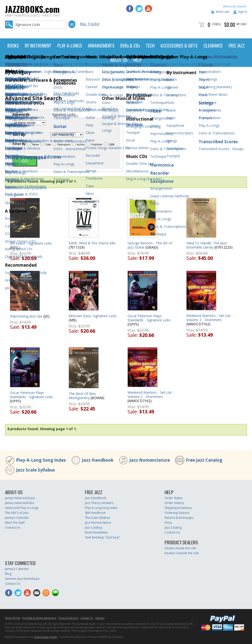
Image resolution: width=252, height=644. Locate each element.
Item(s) (216, 24)
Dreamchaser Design (46, 637)
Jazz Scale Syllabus (35, 470)
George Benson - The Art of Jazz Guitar (150, 245)
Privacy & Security (68, 618)
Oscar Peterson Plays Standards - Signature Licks (149, 318)
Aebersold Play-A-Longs (22, 508)
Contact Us (13, 527)
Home (9, 78)
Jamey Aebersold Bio (20, 503)
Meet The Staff (15, 523)
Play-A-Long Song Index (41, 460)
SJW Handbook (95, 513)
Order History (174, 503)
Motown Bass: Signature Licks (93, 316)
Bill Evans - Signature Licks (31, 243)
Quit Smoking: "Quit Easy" (102, 537)
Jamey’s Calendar (17, 518)
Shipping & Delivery (178, 508)
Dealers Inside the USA (180, 548)
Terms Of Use (13, 618)
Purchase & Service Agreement (39, 618)
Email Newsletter (96, 532)
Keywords (21, 114)
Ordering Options (177, 513)
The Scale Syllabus (97, 518)
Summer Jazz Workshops (22, 579)
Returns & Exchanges (179, 518)
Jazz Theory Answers (99, 503)
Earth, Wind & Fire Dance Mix (92, 243)
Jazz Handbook (98, 460)
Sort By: (19, 135)
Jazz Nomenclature (150, 460)
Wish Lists (223, 12)
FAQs (168, 523)
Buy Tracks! (90, 24)
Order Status (173, 498)
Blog (8, 574)
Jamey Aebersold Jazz (20, 498)
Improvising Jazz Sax (26, 316)
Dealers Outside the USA (182, 553)
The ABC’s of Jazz (17, 513)
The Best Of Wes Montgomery (82, 396)
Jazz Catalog (93, 527)
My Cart (242, 24)
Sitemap (100, 618)
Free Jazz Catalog (204, 460)
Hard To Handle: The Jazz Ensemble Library (206, 245)
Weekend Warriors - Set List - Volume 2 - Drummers (210, 318)
